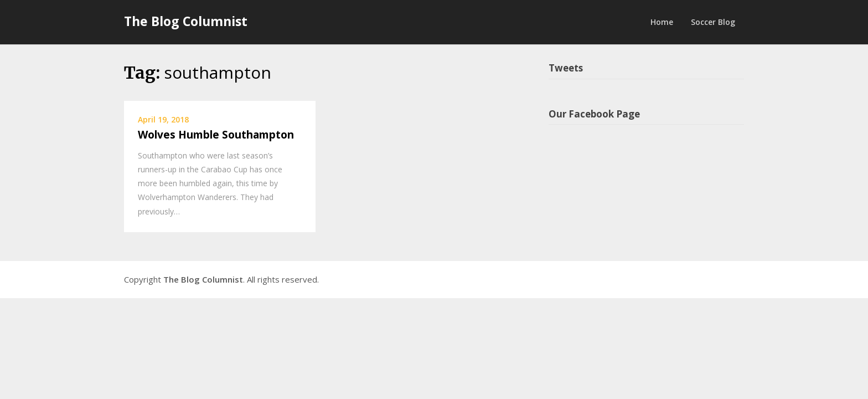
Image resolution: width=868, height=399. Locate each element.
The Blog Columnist (186, 21)
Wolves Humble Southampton (216, 135)
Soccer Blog (713, 22)
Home (662, 22)
